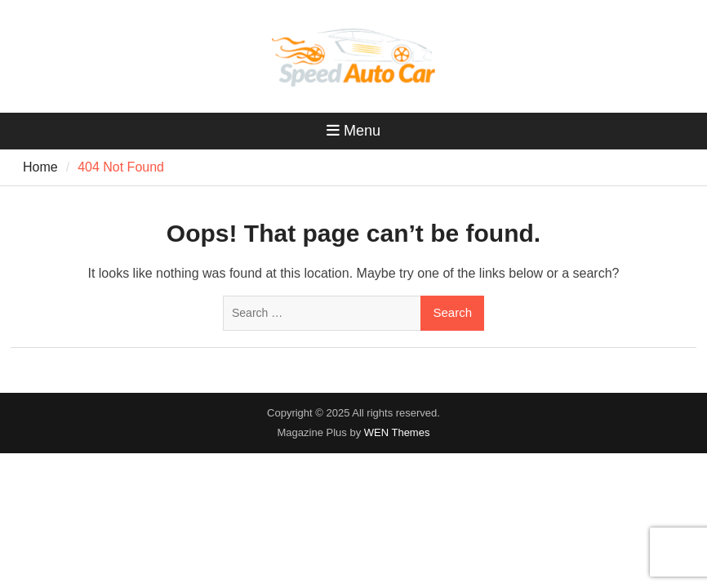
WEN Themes (397, 432)
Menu (353, 131)
